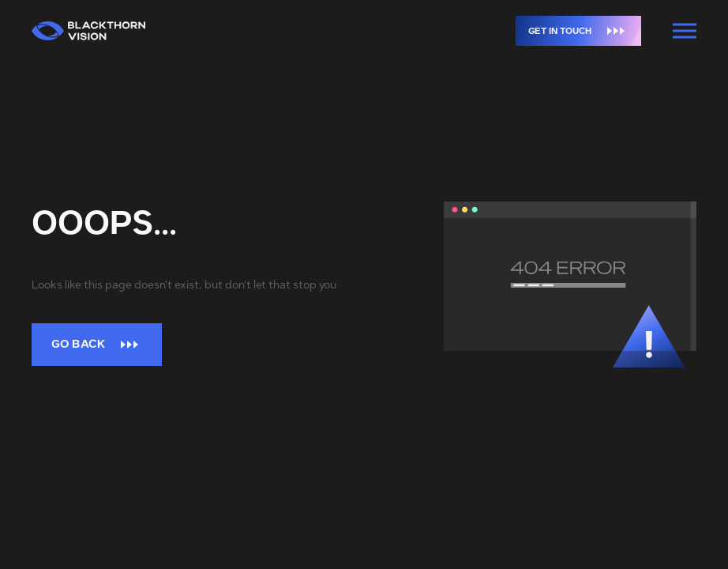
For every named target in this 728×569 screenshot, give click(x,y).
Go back (97, 344)
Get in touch (585, 31)
